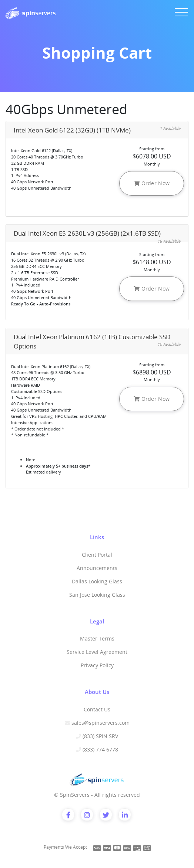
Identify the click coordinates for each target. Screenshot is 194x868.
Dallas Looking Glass (97, 581)
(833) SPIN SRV (100, 736)
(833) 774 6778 (100, 749)
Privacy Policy (97, 665)
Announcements (97, 568)
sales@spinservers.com (101, 723)
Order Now (152, 183)
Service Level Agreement (97, 652)
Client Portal (97, 555)
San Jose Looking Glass (97, 595)
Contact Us (97, 709)
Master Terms (97, 638)
